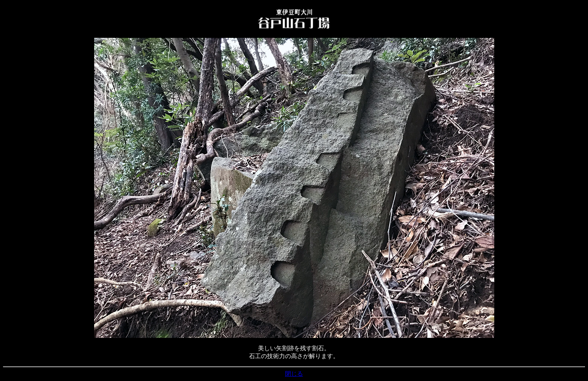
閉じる (294, 374)
